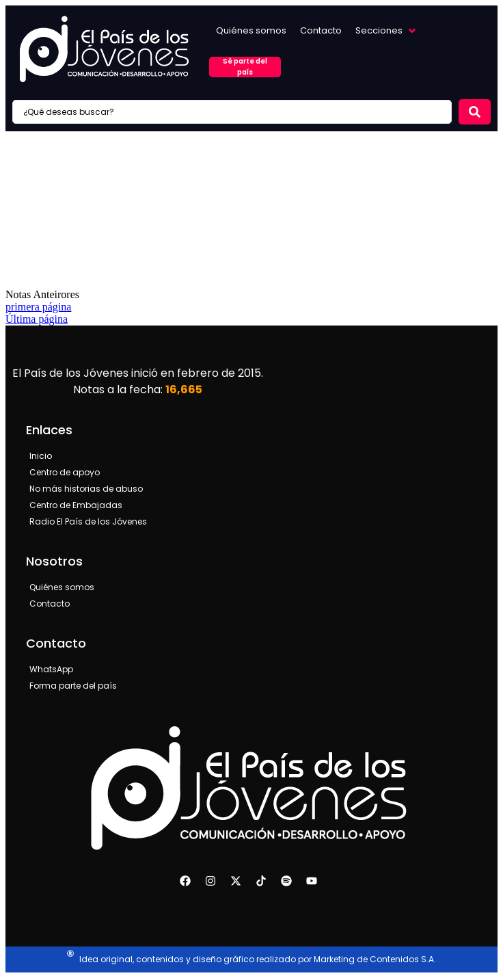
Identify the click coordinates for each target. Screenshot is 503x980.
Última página (37, 319)
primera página (38, 307)
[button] (387, 31)
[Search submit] (475, 112)
